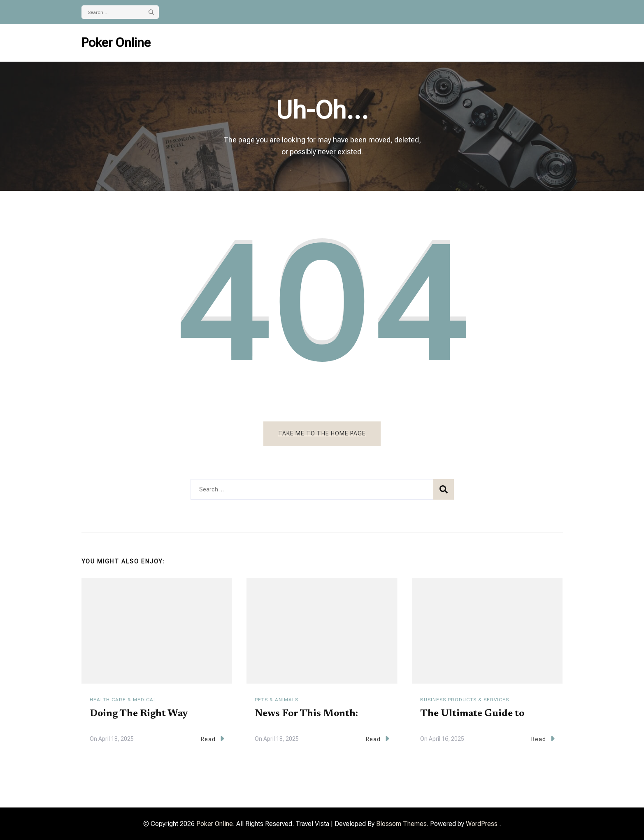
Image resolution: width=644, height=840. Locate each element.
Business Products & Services (465, 700)
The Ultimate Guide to (472, 714)
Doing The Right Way (139, 714)
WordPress (482, 824)
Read (213, 739)
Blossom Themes (401, 824)
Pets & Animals (277, 700)
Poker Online (116, 43)
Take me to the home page (322, 433)
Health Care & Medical (123, 700)
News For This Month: (306, 714)
